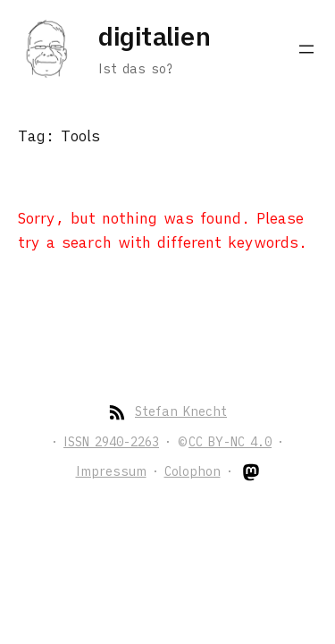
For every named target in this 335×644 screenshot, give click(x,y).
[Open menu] (306, 49)
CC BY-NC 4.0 (230, 442)
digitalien (154, 36)
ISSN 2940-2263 (111, 442)
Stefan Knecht (181, 411)
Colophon (193, 471)
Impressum (111, 471)
